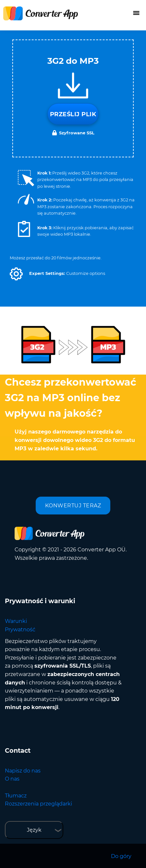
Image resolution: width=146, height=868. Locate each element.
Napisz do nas (23, 771)
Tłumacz (16, 796)
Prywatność (20, 630)
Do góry (121, 856)
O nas (12, 779)
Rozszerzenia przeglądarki (38, 804)
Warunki (16, 621)
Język (34, 830)
